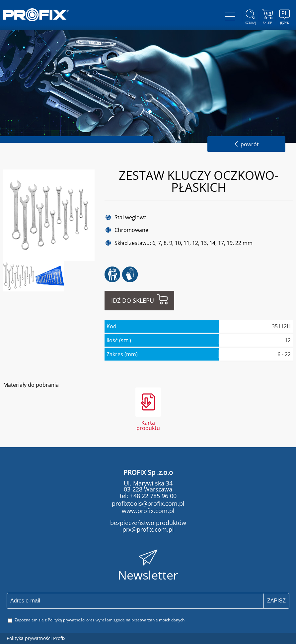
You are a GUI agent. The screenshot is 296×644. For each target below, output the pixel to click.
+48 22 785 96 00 (152, 496)
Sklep (267, 16)
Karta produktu (148, 425)
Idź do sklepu (133, 300)
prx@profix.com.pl (148, 529)
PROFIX (36, 15)
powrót (246, 144)
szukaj (251, 16)
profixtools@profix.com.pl (148, 503)
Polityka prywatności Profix (36, 638)
